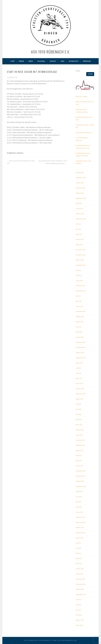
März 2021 (79, 301)
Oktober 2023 (80, 214)
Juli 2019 (78, 368)
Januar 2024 (79, 209)
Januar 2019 (79, 383)
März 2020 (79, 332)
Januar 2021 (79, 306)
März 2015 (79, 564)
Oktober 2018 (80, 389)
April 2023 (79, 234)
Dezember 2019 (81, 342)
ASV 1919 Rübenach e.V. (50, 52)
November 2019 (81, 347)
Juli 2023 (78, 224)
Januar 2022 (79, 281)
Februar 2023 (80, 239)
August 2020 (79, 322)
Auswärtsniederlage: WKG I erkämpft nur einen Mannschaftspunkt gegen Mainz (53, 162)
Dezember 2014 (81, 579)
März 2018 (79, 425)
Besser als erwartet (81, 97)
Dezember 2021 (81, 286)
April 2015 (79, 558)
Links (62, 61)
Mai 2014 (78, 610)
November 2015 (81, 522)
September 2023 (81, 219)
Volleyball (41, 61)
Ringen (21, 61)
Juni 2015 (79, 548)
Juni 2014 (79, 605)
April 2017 (79, 455)
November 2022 (81, 255)
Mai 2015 (78, 553)
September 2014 (81, 594)
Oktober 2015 (80, 528)
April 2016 (79, 507)
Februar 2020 (80, 337)
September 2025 (81, 178)
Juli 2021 (78, 296)
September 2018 (81, 394)
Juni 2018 (79, 409)
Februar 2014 (80, 620)
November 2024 (81, 188)
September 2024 (81, 198)
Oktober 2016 (80, 481)
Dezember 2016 (81, 471)
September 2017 (81, 445)
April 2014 (79, 615)
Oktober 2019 (80, 353)
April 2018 (79, 420)
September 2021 (81, 291)
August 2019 (79, 363)
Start (13, 61)
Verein (31, 61)
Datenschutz (74, 61)
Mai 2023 (78, 229)
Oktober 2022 (80, 260)
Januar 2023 (79, 245)
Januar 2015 (79, 574)
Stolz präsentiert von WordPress (37, 640)
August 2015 (79, 538)
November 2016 (81, 476)
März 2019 (79, 378)
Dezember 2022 (81, 250)
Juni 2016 (79, 497)
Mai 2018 (78, 414)
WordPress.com (71, 640)
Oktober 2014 (80, 589)
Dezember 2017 (81, 440)
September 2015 (81, 533)
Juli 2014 (78, 600)
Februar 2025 (80, 183)
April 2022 (79, 275)
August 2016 (79, 491)
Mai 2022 (78, 270)
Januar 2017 (79, 466)
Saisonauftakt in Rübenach (84, 133)
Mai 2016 (78, 502)
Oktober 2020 (80, 317)
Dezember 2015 (81, 517)
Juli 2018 (78, 404)
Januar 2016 (79, 512)
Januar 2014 (79, 625)
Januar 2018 (79, 435)
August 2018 (79, 399)
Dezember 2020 (81, 311)
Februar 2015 (80, 569)
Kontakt (53, 61)
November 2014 (81, 584)
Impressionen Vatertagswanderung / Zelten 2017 (21, 162)
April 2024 (79, 203)
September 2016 (81, 486)
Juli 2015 (78, 543)
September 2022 (81, 265)
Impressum (87, 61)
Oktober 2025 (80, 172)
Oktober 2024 (80, 193)
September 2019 (81, 358)
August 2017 (79, 450)
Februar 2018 (80, 430)
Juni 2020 (79, 327)
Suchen (78, 71)
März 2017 (79, 461)
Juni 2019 (79, 373)
